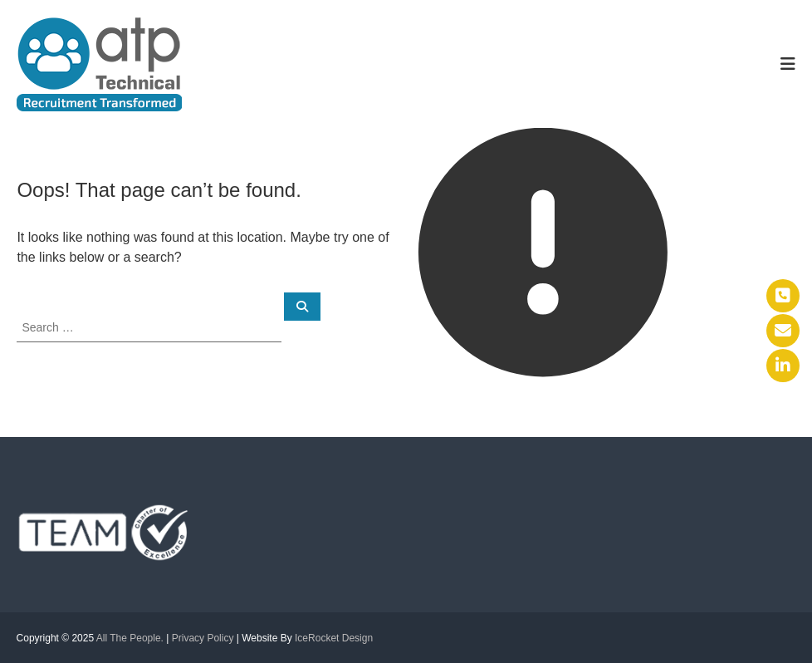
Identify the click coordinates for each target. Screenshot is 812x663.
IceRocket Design (334, 638)
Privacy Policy (203, 638)
